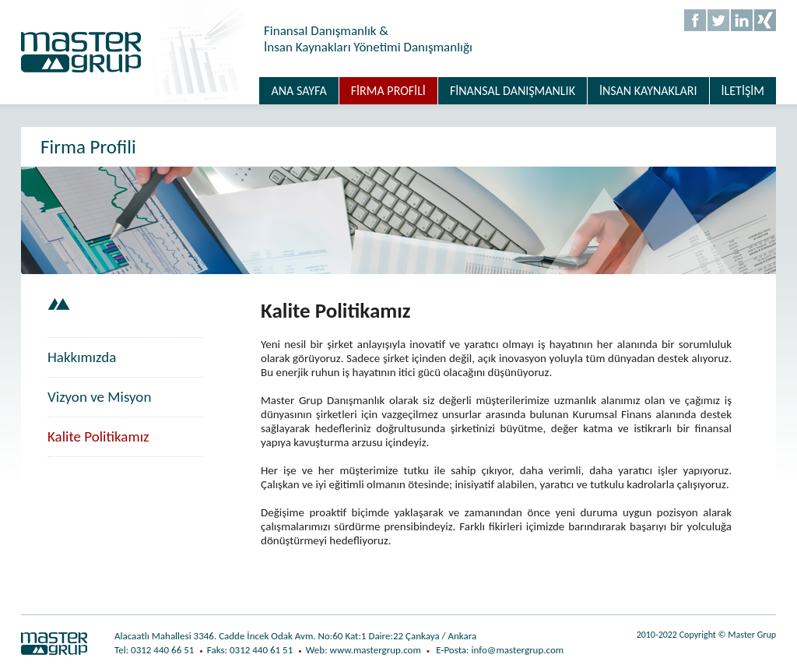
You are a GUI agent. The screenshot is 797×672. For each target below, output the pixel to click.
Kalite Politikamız (98, 436)
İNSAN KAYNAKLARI (648, 91)
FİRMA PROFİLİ (388, 91)
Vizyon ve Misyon (99, 397)
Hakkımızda (82, 357)
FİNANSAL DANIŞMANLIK (513, 91)
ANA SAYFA (298, 91)
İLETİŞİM (743, 91)
